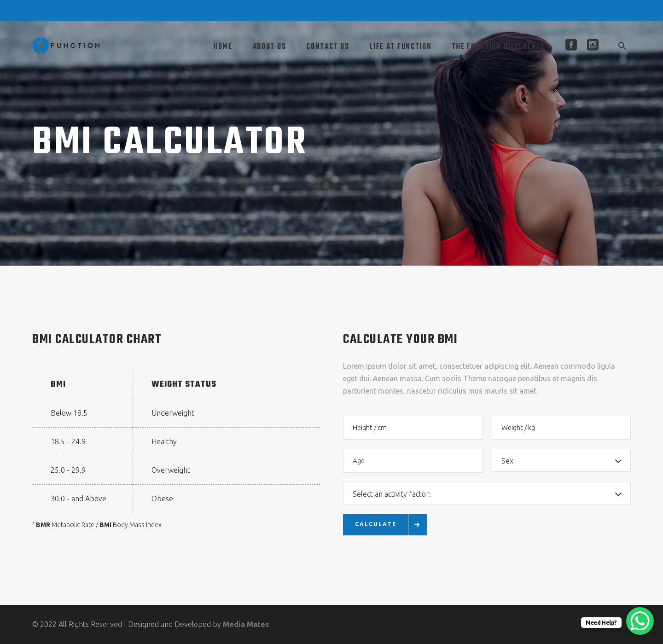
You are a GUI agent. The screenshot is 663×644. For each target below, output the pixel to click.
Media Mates (246, 624)
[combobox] (561, 460)
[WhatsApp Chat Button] (640, 621)
